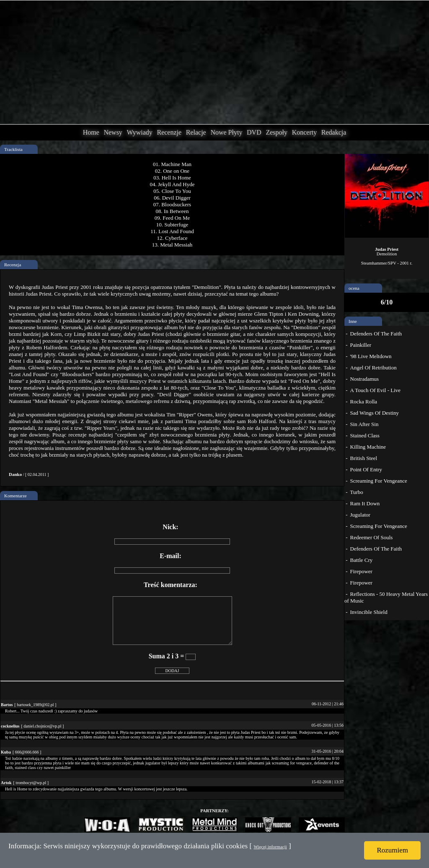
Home (91, 132)
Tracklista (13, 149)
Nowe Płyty (226, 132)
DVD (254, 132)
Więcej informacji (270, 847)
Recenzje (169, 132)
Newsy (113, 132)
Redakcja (334, 132)
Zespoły (277, 132)
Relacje (196, 132)
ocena (354, 288)
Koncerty (305, 132)
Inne (353, 321)
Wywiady (140, 132)
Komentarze (16, 496)
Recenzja (13, 265)
